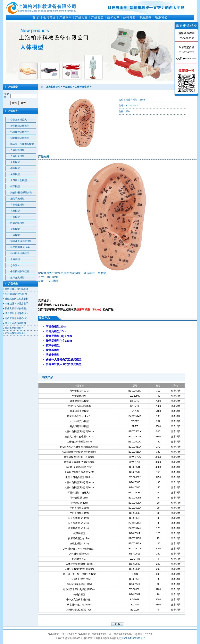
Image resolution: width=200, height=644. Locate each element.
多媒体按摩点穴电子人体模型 (79, 457)
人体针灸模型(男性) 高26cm (79, 488)
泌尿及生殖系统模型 (21, 241)
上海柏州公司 (53, 87)
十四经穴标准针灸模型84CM (79, 472)
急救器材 (15, 265)
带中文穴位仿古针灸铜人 (79, 600)
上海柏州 (15, 259)
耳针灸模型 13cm (79, 498)
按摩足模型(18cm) (79, 544)
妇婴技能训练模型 (20, 138)
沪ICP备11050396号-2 (133, 638)
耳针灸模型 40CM (79, 391)
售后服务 (145, 17)
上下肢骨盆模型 (19, 180)
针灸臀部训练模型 (79, 401)
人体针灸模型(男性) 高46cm (79, 482)
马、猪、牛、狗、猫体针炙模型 (79, 574)
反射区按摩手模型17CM (79, 584)
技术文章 (113, 17)
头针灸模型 (79, 594)
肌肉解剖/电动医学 (20, 247)
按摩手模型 (79, 533)
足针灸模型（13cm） (79, 518)
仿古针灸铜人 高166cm (79, 605)
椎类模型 (15, 168)
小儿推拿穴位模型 (79, 421)
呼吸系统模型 (17, 223)
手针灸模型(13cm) (79, 513)
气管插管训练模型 (20, 132)
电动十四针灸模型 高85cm (79, 477)
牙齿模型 (15, 235)
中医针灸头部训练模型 (79, 406)
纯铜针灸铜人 (79, 559)
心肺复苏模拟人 (19, 120)
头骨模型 (15, 162)
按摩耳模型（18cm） (79, 528)
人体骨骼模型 (17, 150)
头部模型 (15, 211)
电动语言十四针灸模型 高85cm (79, 589)
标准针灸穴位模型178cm (79, 467)
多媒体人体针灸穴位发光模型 (79, 462)
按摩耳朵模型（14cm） (79, 416)
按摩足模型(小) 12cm (79, 538)
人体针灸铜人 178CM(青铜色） (79, 549)
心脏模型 (15, 217)
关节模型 (15, 174)
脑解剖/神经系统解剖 (21, 193)
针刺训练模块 (79, 396)
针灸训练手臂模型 (79, 411)
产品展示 (66, 17)
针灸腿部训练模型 (79, 426)
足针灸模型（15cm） (79, 523)
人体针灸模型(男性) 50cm (79, 564)
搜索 (14, 103)
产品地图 (81, 17)
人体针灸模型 (17, 156)
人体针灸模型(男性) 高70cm (79, 431)
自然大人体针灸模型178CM (79, 437)
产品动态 (97, 17)
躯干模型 (15, 186)
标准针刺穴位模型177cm (79, 610)
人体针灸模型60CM (79, 554)
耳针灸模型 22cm (79, 503)
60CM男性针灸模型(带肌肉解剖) (79, 452)
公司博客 (129, 17)
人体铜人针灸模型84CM (79, 442)
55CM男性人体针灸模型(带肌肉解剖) (79, 447)
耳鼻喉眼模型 (17, 205)
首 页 (36, 17)
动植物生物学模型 (20, 253)
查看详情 (176, 391)
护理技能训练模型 (20, 126)
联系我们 (161, 17)
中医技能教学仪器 (20, 271)
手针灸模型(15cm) (79, 508)
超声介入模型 (17, 278)
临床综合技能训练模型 (22, 144)
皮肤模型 (15, 229)
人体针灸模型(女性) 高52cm (79, 569)
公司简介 (50, 17)
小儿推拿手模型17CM (79, 579)
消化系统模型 (17, 199)
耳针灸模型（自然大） (79, 493)
